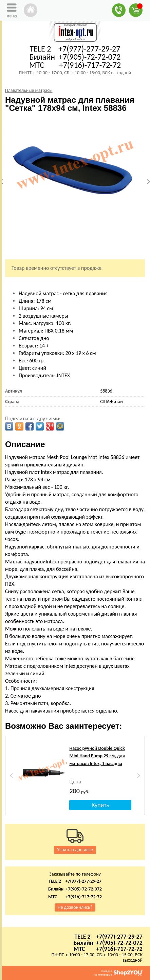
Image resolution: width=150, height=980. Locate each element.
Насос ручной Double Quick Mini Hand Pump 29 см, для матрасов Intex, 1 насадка (97, 756)
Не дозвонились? (75, 907)
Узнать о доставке (75, 850)
